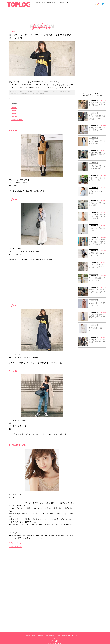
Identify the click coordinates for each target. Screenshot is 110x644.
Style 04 (14, 117)
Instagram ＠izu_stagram (18, 543)
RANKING (68, 3)
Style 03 (14, 114)
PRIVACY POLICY (73, 635)
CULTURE (61, 3)
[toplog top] (19, 4)
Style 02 (14, 111)
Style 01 (14, 108)
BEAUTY (44, 3)
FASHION (38, 3)
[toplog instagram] (99, 4)
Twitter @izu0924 (15, 547)
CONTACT (64, 635)
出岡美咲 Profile (17, 120)
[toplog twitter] (104, 4)
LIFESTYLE (50, 3)
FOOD (56, 3)
